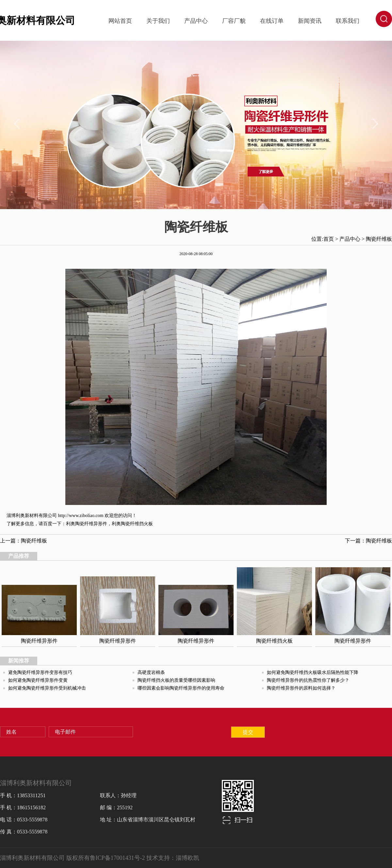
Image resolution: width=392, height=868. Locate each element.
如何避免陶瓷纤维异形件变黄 (38, 680)
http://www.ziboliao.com (81, 516)
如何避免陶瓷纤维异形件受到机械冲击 (47, 688)
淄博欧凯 (188, 858)
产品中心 (196, 21)
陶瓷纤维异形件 (91, 524)
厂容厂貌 (234, 21)
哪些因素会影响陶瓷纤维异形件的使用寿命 (181, 688)
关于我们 (158, 21)
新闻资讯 (310, 21)
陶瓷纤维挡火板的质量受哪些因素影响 (176, 680)
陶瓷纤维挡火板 (137, 524)
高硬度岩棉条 (151, 672)
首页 (329, 239)
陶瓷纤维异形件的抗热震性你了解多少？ (308, 680)
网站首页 (120, 21)
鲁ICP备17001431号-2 (117, 858)
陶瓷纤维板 (379, 239)
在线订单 (272, 21)
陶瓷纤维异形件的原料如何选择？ (301, 688)
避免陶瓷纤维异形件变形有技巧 (40, 672)
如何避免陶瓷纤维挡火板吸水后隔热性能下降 (313, 672)
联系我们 (348, 21)
